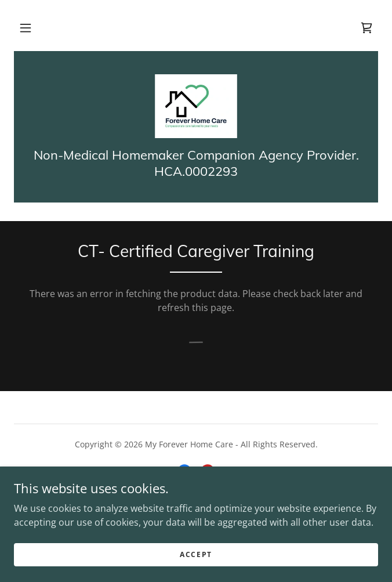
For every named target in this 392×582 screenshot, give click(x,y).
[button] (26, 28)
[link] (366, 28)
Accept (196, 554)
